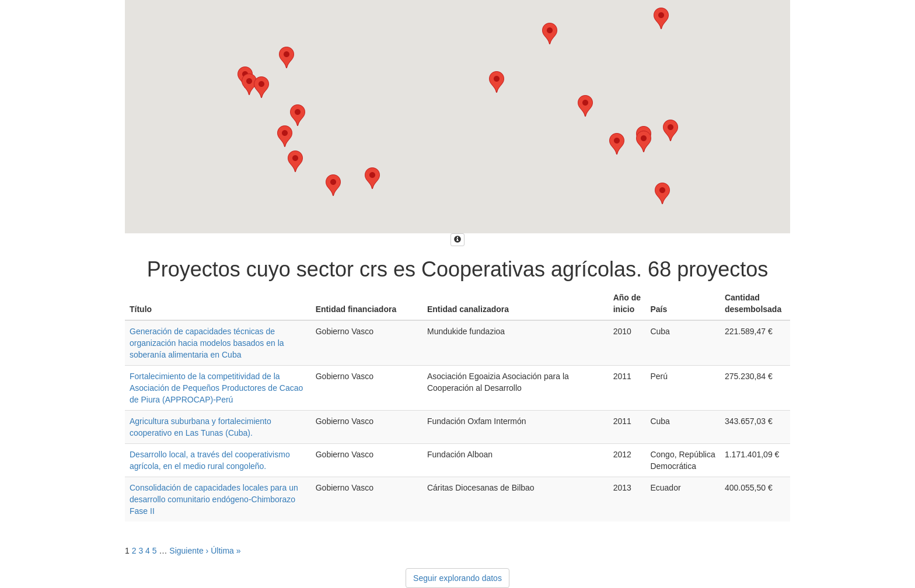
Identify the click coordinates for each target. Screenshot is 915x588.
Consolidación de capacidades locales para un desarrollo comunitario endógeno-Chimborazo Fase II (214, 499)
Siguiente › (189, 551)
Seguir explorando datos (457, 578)
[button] (372, 178)
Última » (226, 551)
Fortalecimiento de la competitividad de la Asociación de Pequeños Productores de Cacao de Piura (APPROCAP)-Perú (216, 388)
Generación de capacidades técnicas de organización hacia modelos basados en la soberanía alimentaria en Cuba (207, 343)
